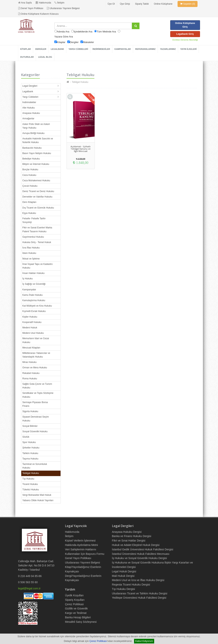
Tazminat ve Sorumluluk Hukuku (35, 466)
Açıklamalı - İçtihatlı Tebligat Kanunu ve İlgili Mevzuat (81, 149)
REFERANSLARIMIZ (145, 49)
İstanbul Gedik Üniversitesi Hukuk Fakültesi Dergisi (143, 549)
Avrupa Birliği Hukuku (34, 133)
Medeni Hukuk (30, 328)
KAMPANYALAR (123, 49)
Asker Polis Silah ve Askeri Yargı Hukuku (36, 126)
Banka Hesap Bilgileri (78, 617)
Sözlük (26, 437)
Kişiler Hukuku (30, 317)
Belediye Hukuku (31, 159)
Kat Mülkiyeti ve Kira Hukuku (37, 306)
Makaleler (88, 42)
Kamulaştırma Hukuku (34, 300)
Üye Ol (111, 4)
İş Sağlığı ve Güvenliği (34, 284)
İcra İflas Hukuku (31, 248)
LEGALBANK (57, 49)
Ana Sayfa (25, 3)
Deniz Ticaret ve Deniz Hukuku (38, 191)
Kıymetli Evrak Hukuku (34, 311)
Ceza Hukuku (29, 175)
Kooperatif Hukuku (32, 322)
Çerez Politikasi (74, 604)
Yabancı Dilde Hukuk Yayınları (38, 500)
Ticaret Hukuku (30, 484)
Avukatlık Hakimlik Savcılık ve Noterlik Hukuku (38, 140)
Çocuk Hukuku (30, 186)
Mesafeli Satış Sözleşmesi (81, 622)
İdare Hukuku (29, 253)
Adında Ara (63, 32)
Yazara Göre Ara (64, 37)
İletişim (59, 3)
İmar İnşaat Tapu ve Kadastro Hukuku (38, 266)
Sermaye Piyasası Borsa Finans (35, 404)
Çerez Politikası (98, 641)
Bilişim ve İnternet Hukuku (36, 164)
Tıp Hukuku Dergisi (124, 589)
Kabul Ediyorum (144, 641)
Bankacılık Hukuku (32, 148)
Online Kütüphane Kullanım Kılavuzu (38, 14)
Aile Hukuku (29, 108)
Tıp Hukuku (28, 479)
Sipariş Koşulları (75, 600)
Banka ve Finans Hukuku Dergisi (132, 536)
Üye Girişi (125, 4)
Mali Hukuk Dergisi (123, 576)
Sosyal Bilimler (30, 426)
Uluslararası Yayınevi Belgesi (63, 8)
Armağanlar (28, 119)
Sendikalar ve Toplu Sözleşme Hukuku (38, 395)
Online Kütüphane (163, 4)
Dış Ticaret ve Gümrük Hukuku (38, 208)
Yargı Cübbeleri (30, 97)
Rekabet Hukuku (31, 373)
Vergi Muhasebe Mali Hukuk (37, 495)
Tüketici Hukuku (31, 490)
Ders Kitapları (29, 202)
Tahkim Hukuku (30, 453)
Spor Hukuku (29, 442)
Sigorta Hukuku (30, 411)
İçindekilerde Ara (83, 32)
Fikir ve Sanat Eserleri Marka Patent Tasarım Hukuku (37, 229)
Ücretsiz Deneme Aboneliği (185, 40)
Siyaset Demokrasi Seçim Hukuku (36, 419)
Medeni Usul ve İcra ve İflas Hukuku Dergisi (138, 580)
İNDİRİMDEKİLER (101, 49)
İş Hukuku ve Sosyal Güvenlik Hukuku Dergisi (139, 558)
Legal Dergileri (30, 86)
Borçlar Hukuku (30, 169)
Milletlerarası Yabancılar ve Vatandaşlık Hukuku (36, 355)
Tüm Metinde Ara (106, 32)
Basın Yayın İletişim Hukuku (37, 153)
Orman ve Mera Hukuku (35, 368)
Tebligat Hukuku (31, 473)
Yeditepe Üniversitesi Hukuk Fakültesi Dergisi (139, 598)
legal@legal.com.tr (29, 588)
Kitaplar (61, 42)
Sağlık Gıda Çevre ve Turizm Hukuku (37, 386)
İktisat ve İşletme (31, 259)
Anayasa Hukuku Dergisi (127, 532)
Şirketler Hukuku (31, 448)
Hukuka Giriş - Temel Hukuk (37, 242)
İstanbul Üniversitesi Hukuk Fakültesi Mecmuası (141, 554)
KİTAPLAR (26, 49)
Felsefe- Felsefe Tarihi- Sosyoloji (34, 220)
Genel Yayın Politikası (31, 8)
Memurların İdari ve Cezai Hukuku (36, 340)
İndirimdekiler (29, 102)
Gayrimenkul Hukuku (33, 237)
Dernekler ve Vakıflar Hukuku (37, 197)
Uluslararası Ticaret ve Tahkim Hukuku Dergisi (140, 593)
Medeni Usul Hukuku (33, 333)
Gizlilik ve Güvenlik (76, 608)
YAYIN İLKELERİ (189, 49)
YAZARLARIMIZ (168, 49)
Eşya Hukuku (29, 213)
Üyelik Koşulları (74, 595)
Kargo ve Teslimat (76, 613)
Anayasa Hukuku (31, 113)
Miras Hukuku (29, 362)
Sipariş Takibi (142, 4)
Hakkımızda (43, 3)
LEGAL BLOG (45, 57)
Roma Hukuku (30, 379)
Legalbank (28, 92)
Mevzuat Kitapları (31, 348)
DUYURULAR (27, 57)
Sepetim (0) (188, 4)
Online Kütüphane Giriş (185, 25)
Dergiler (74, 42)
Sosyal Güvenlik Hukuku (35, 431)
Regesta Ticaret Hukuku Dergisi (131, 585)
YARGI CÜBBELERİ (78, 49)
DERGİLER (41, 49)
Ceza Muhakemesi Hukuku (36, 180)
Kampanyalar (29, 290)
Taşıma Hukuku (30, 459)
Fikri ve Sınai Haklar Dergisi (129, 541)
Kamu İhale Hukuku (33, 295)
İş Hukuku (28, 279)
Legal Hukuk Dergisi (124, 571)
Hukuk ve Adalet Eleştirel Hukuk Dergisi (136, 545)
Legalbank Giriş (185, 34)
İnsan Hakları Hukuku (34, 273)
